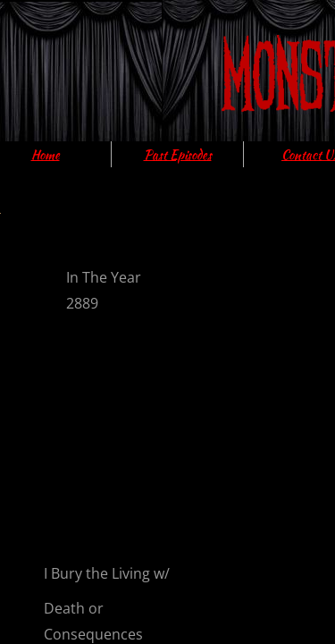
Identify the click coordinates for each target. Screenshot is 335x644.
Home (46, 155)
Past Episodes (178, 155)
